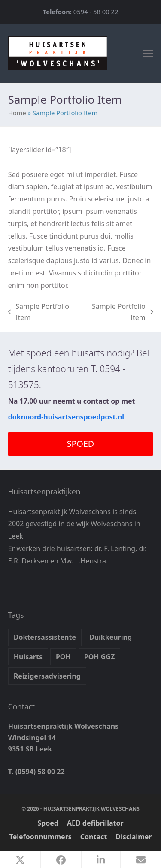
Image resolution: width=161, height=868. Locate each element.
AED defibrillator (95, 823)
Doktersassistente (45, 637)
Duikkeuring (111, 637)
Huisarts (28, 657)
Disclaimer (134, 837)
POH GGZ (99, 657)
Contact (94, 837)
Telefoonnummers (41, 837)
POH (63, 657)
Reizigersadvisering (47, 676)
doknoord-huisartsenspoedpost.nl (66, 417)
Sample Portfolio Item (39, 313)
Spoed (48, 823)
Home (17, 113)
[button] (148, 53)
